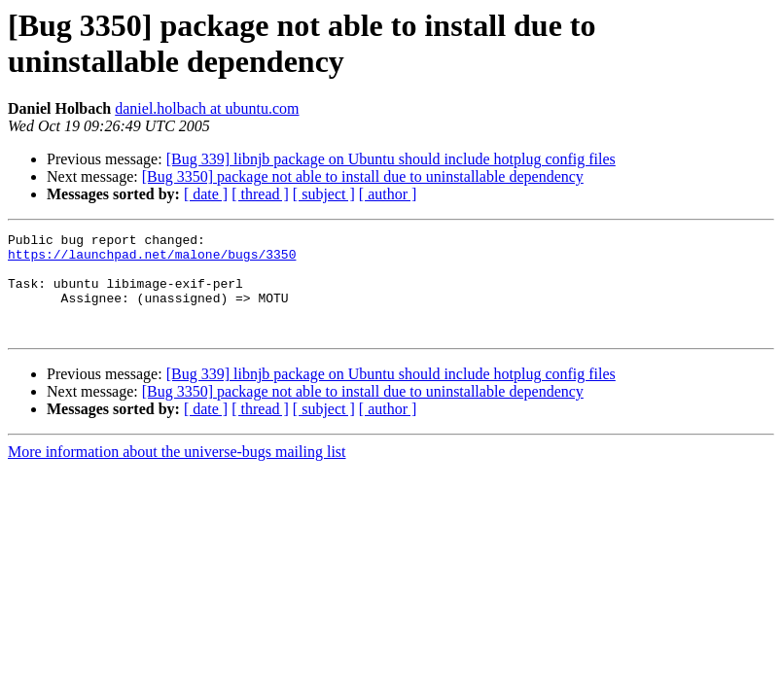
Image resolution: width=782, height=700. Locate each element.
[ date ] (206, 194)
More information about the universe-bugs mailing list (177, 472)
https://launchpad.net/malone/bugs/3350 (152, 260)
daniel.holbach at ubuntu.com (207, 108)
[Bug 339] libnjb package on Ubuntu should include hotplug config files (391, 159)
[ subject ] (324, 194)
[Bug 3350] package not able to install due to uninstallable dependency (363, 176)
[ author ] (388, 194)
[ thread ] (260, 194)
